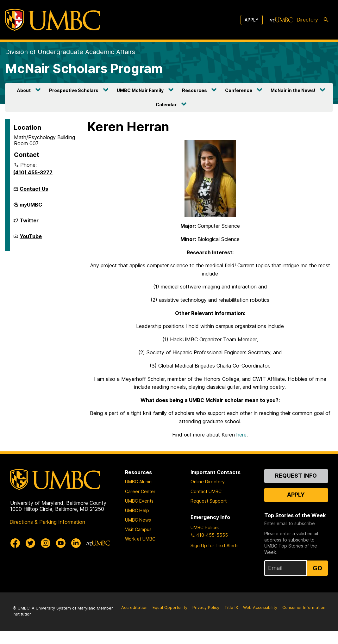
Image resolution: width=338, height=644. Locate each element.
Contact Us (34, 189)
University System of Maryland (66, 621)
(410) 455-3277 (33, 172)
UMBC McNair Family (140, 90)
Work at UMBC (140, 552)
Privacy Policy (206, 620)
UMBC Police (204, 541)
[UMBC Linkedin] (76, 556)
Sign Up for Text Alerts (215, 559)
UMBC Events (139, 514)
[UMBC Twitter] (30, 556)
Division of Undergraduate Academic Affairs (70, 52)
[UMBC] (53, 20)
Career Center (140, 504)
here (241, 448)
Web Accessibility (260, 620)
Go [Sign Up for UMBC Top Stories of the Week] (317, 581)
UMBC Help (137, 523)
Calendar (166, 105)
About (24, 90)
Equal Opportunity (170, 620)
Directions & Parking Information (47, 535)
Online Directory (208, 495)
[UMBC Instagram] (46, 556)
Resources (194, 90)
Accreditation (134, 620)
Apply (252, 20)
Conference (239, 90)
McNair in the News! (293, 90)
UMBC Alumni (139, 495)
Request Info (296, 489)
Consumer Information (304, 620)
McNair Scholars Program (84, 68)
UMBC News (138, 533)
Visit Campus (138, 543)
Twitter (29, 223)
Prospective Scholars (74, 90)
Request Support (209, 514)
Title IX (231, 620)
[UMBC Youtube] (61, 556)
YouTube (31, 239)
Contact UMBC (206, 504)
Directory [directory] (307, 20)
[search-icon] (326, 20)
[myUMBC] (281, 20)
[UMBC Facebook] (15, 556)
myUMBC (31, 207)
